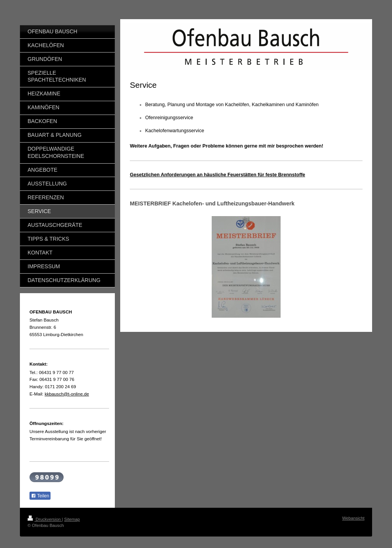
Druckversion (45, 519)
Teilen (40, 496)
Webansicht (353, 518)
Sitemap (72, 519)
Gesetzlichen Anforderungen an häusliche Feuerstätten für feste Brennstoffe (217, 175)
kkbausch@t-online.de (67, 394)
